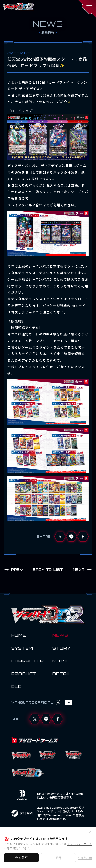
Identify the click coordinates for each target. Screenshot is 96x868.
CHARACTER (28, 661)
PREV (17, 569)
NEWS (60, 635)
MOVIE (61, 661)
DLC (17, 686)
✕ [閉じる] (90, 832)
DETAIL (62, 674)
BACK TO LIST (48, 569)
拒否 (58, 858)
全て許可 (22, 858)
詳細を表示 (85, 858)
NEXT (79, 569)
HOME (19, 635)
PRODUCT (24, 674)
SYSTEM (22, 648)
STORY (62, 648)
